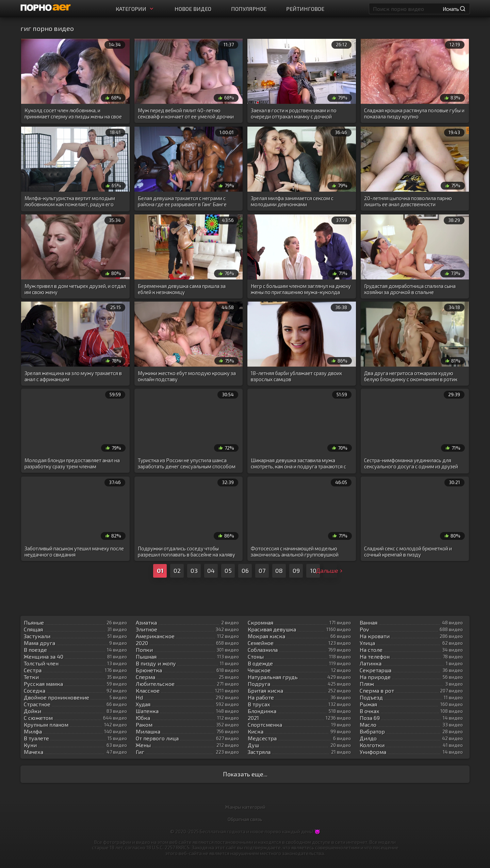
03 (194, 570)
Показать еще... (245, 774)
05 (228, 570)
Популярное (249, 9)
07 (262, 570)
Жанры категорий (245, 807)
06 (245, 570)
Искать (454, 9)
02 (177, 570)
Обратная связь (245, 819)
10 (313, 570)
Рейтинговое (305, 9)
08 (279, 570)
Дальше (330, 570)
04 (211, 570)
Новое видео (193, 9)
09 (296, 570)
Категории (135, 9)
